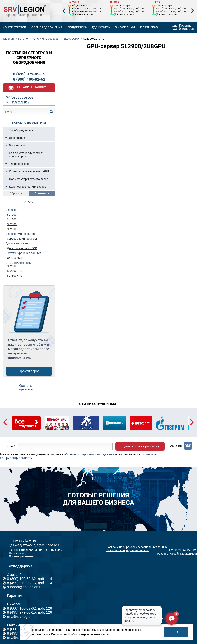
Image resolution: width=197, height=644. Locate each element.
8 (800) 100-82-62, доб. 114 (29, 579)
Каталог (24, 39)
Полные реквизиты (22, 556)
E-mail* (10, 446)
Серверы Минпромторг (21, 234)
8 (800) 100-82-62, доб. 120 (87, 9)
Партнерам (16, 553)
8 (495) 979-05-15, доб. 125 (129, 12)
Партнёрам (149, 28)
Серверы (11, 210)
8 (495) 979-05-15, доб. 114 (29, 583)
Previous (64, 11)
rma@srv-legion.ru (22, 617)
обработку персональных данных (89, 454)
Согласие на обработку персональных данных (137, 547)
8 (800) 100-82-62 (29, 79)
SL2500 (12, 224)
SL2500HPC (15, 266)
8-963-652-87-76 (84, 15)
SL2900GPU (71, 39)
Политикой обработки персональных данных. (81, 634)
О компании (125, 28)
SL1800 (12, 219)
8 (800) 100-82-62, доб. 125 (129, 9)
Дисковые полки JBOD (22, 248)
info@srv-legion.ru (82, 6)
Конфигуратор (14, 28)
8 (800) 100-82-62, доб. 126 (29, 608)
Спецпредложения (47, 28)
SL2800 (12, 229)
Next (193, 11)
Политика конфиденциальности (128, 550)
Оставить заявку (31, 87)
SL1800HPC (15, 276)
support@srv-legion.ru (25, 587)
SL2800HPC (15, 271)
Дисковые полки (17, 243)
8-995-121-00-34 (126, 15)
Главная (8, 39)
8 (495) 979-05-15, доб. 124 (171, 12)
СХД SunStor (15, 258)
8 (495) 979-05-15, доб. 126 (29, 612)
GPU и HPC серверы (46, 39)
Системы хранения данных (23, 253)
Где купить (101, 28)
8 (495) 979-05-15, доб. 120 (87, 12)
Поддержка (77, 28)
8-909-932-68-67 (168, 15)
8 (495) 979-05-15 (29, 74)
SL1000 (12, 215)
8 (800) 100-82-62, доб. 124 (171, 9)
